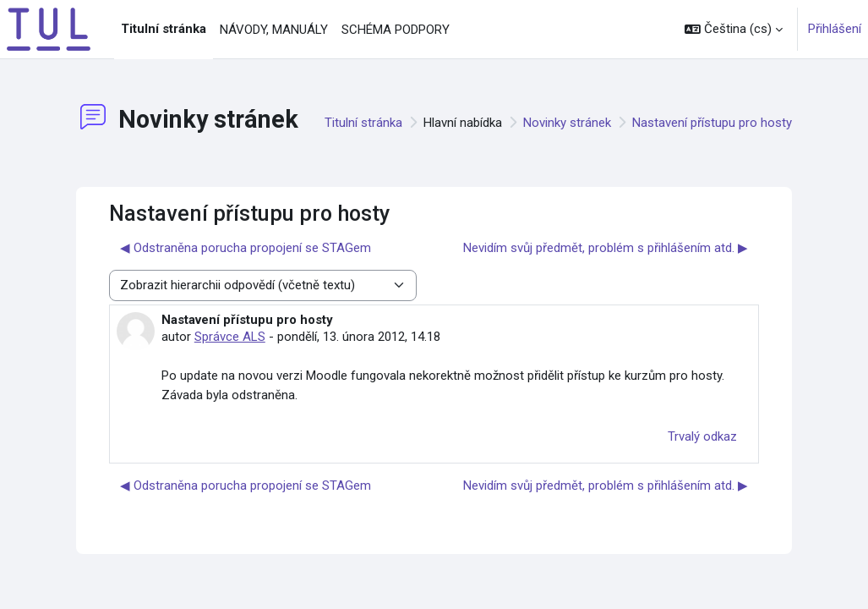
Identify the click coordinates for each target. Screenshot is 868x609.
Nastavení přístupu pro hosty (712, 123)
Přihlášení (835, 29)
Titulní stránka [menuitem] (164, 29)
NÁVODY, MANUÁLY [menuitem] (274, 30)
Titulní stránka (363, 123)
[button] (734, 29)
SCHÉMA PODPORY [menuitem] (396, 30)
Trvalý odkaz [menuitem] (702, 436)
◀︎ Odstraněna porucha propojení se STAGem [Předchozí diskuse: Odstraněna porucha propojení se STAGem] (246, 248)
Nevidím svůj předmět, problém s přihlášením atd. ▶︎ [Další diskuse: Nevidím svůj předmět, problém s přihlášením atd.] (606, 248)
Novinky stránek (567, 123)
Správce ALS (230, 337)
